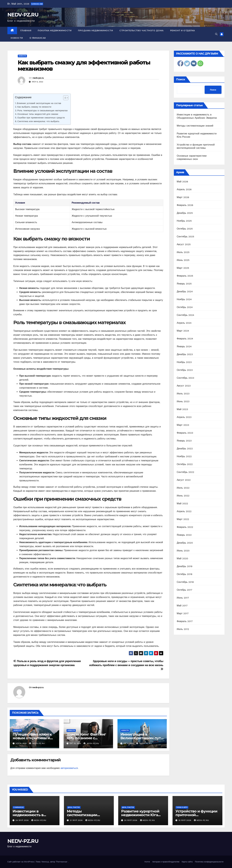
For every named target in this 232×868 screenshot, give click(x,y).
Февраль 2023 (185, 433)
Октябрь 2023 (185, 370)
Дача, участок (74, 807)
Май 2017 (182, 606)
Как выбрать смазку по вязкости (34, 107)
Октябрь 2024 (185, 307)
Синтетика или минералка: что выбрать (38, 121)
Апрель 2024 (184, 323)
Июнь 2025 (183, 260)
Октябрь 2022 (185, 464)
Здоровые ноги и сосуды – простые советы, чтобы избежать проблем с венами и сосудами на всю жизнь (126, 665)
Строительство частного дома (142, 31)
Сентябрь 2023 (186, 378)
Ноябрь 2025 (184, 221)
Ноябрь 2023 (184, 362)
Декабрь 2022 (185, 449)
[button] (216, 34)
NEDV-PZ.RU (23, 15)
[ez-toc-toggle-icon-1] (64, 98)
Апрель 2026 (184, 189)
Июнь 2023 (183, 401)
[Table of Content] (66, 98)
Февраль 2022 (185, 527)
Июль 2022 (183, 488)
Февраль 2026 (185, 205)
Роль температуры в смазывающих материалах (43, 111)
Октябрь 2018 (185, 574)
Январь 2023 (184, 441)
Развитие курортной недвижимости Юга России (140, 815)
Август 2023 (184, 386)
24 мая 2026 (22, 820)
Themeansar (62, 862)
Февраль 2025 (185, 276)
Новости (17, 38)
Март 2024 (183, 331)
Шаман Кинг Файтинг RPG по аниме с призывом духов (86, 738)
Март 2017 (183, 613)
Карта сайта (187, 862)
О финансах (38, 38)
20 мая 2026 (131, 820)
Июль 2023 (183, 394)
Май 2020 (183, 558)
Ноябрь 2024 (184, 299)
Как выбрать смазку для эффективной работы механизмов (84, 66)
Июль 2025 (183, 252)
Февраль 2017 (185, 621)
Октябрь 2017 (185, 590)
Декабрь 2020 (185, 543)
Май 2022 (182, 503)
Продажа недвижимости (95, 31)
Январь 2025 (184, 284)
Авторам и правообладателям (166, 862)
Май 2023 (182, 409)
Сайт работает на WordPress (21, 862)
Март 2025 (183, 268)
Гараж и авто (182, 807)
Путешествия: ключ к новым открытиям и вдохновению (32, 738)
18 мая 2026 (185, 820)
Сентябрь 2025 (186, 237)
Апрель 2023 (184, 417)
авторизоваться (69, 768)
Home (147, 862)
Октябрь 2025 (185, 229)
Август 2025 (184, 244)
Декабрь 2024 (185, 291)
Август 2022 (184, 480)
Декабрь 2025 (185, 213)
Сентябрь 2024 (186, 315)
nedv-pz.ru (38, 78)
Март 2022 (183, 519)
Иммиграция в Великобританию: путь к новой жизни (142, 738)
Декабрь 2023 (185, 354)
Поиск (181, 79)
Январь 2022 (184, 535)
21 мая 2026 (77, 820)
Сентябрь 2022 (186, 472)
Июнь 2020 (183, 551)
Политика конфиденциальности (209, 862)
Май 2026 (183, 182)
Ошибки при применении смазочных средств (41, 118)
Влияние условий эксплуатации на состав (39, 103)
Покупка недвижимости (55, 31)
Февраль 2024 (185, 339)
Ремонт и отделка (183, 31)
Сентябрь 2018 (185, 582)
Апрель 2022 (184, 511)
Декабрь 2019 (185, 566)
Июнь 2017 (183, 598)
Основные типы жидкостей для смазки (38, 114)
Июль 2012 (183, 629)
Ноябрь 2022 (184, 456)
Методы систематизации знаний (195, 126)
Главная (26, 31)
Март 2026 (183, 197)
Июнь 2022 (183, 496)
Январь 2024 (184, 346)
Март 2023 (183, 425)
